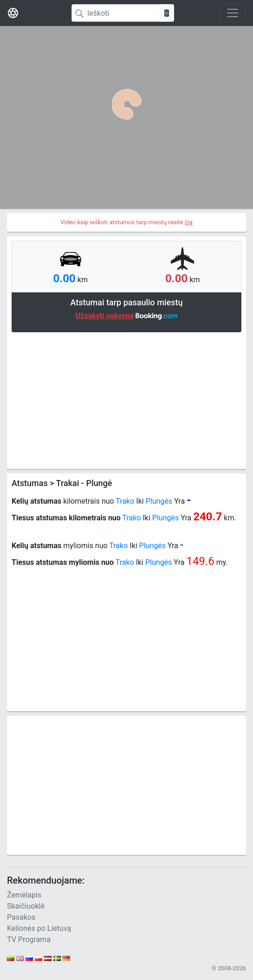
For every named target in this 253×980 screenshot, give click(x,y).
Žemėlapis (24, 895)
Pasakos (21, 917)
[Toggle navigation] (233, 13)
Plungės (159, 501)
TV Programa (29, 939)
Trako (125, 501)
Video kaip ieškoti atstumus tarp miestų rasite (126, 222)
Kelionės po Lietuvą (39, 928)
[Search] (116, 13)
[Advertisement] (126, 399)
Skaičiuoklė (26, 906)
